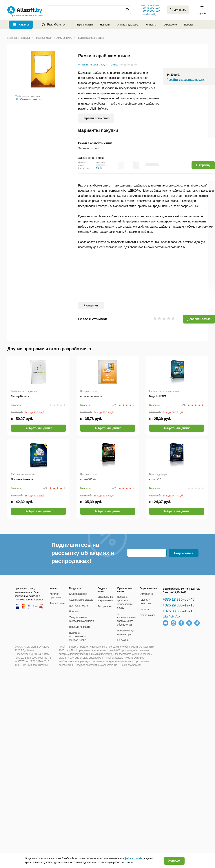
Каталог (24, 24)
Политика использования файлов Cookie (78, 636)
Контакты (151, 25)
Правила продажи (79, 627)
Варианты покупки (99, 65)
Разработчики (53, 25)
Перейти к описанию (96, 118)
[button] (101, 168)
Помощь (189, 25)
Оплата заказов (78, 594)
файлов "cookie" (134, 858)
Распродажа (104, 606)
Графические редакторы (24, 391)
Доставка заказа (79, 606)
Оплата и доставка (128, 25)
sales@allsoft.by (149, 14)
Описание (83, 65)
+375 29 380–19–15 (179, 605)
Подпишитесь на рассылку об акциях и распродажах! (83, 553)
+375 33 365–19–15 (179, 611)
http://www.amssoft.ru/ (28, 99)
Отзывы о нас (147, 615)
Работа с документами (23, 474)
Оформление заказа (81, 600)
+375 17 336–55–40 (179, 599)
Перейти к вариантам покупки (186, 80)
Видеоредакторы (158, 474)
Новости (105, 25)
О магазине (170, 25)
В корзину (203, 165)
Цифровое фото (89, 391)
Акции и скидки (84, 25)
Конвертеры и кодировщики (164, 391)
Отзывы (115, 65)
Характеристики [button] (89, 148)
